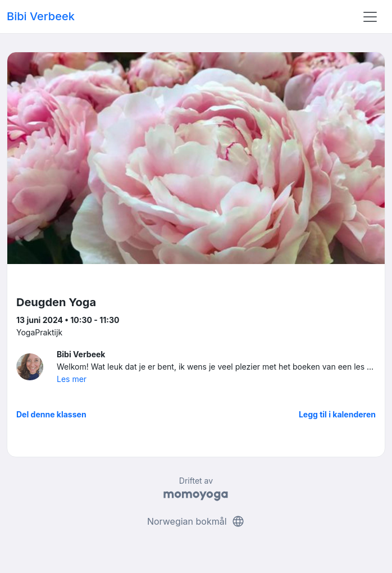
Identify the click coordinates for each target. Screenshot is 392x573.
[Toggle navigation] (370, 17)
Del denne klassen (51, 414)
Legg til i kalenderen (337, 414)
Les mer (72, 379)
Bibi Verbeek (41, 16)
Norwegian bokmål (196, 521)
